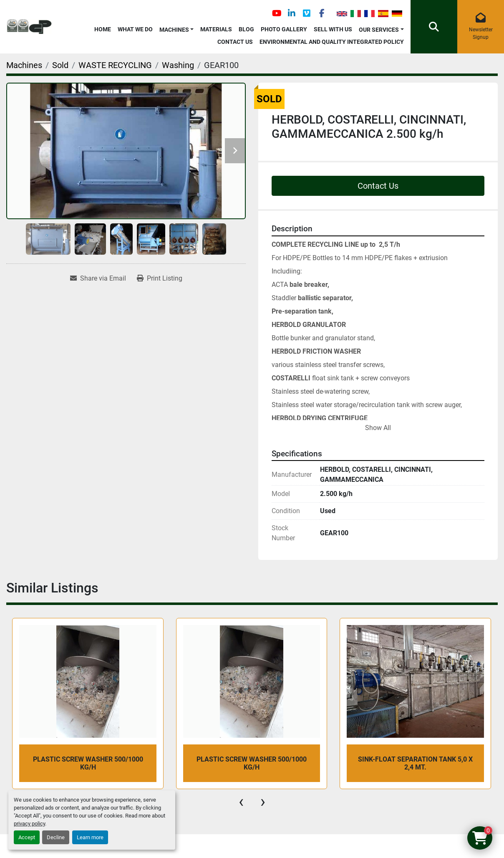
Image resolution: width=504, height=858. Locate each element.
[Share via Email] (98, 278)
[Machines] (24, 65)
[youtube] (277, 13)
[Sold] (60, 65)
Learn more (90, 837)
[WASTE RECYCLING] (115, 65)
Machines (174, 30)
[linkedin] (292, 13)
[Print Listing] (160, 278)
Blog (246, 29)
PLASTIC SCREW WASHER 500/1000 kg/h (88, 763)
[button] (177, 28)
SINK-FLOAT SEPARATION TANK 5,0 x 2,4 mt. (415, 763)
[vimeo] (307, 13)
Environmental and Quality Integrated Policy (332, 42)
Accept (27, 837)
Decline (56, 837)
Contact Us (235, 42)
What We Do (135, 29)
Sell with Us (333, 29)
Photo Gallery (284, 29)
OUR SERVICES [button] (379, 30)
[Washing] (178, 65)
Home (103, 29)
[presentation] (241, 802)
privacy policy (29, 824)
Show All (378, 428)
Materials (216, 29)
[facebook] (322, 13)
